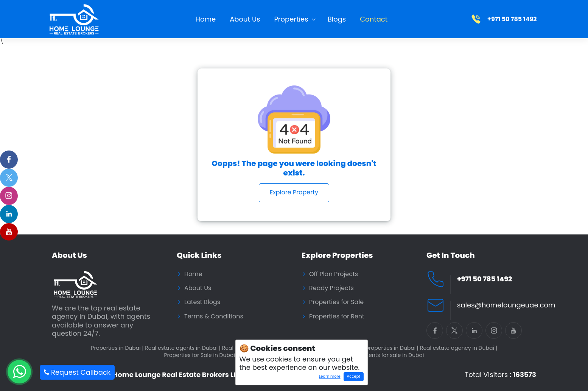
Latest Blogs (202, 302)
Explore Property (294, 192)
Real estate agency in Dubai (459, 348)
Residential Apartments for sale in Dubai (371, 355)
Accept (354, 376)
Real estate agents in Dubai (183, 348)
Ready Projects (331, 288)
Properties (291, 19)
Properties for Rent (337, 317)
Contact (374, 19)
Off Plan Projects (334, 274)
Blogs (337, 19)
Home (206, 19)
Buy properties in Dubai (386, 348)
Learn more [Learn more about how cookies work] (328, 377)
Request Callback (77, 372)
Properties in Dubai (117, 348)
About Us (245, 19)
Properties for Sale (336, 302)
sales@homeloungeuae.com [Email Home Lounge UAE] (506, 305)
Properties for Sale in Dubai (201, 355)
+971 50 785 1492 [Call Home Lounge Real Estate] (485, 279)
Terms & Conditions (214, 317)
